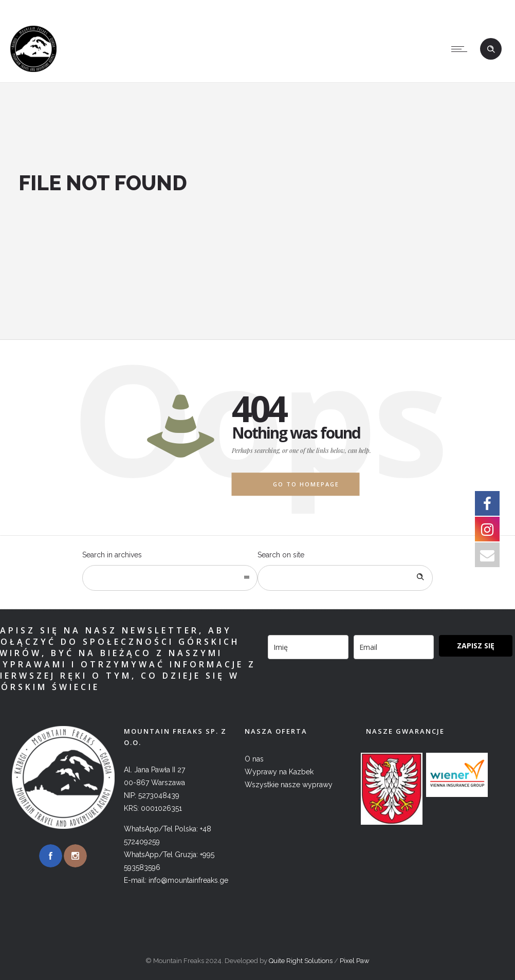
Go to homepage (306, 484)
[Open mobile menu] (462, 49)
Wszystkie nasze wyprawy (289, 785)
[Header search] (491, 49)
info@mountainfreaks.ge (458, 7)
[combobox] (170, 578)
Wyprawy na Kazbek (279, 772)
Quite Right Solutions (301, 961)
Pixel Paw (355, 961)
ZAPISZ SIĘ (476, 646)
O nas (254, 759)
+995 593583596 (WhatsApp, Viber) (330, 7)
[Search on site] (345, 578)
